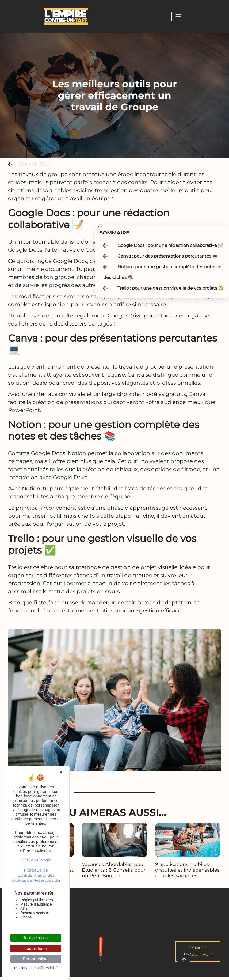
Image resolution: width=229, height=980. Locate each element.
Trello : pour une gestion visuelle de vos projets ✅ (171, 288)
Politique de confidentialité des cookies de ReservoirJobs (36, 875)
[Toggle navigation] (178, 16)
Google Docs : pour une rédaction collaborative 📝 (170, 245)
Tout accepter (36, 938)
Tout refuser (36, 949)
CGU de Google (36, 860)
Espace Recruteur (198, 951)
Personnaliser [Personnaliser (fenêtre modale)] (36, 959)
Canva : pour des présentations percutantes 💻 (168, 256)
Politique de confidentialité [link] (36, 968)
